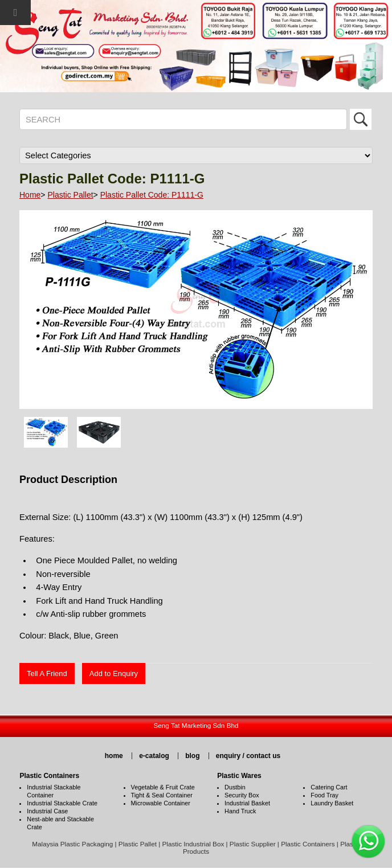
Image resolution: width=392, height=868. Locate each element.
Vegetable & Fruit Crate (163, 787)
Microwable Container (161, 803)
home (114, 756)
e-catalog (154, 756)
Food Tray (324, 795)
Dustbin (235, 787)
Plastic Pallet (70, 195)
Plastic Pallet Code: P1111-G (152, 195)
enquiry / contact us (248, 756)
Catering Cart (329, 787)
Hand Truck (240, 811)
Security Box (242, 795)
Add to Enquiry (114, 673)
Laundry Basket (332, 803)
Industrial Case (47, 811)
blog (192, 756)
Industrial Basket (247, 803)
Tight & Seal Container (162, 795)
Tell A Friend (47, 673)
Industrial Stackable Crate (62, 803)
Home (30, 195)
